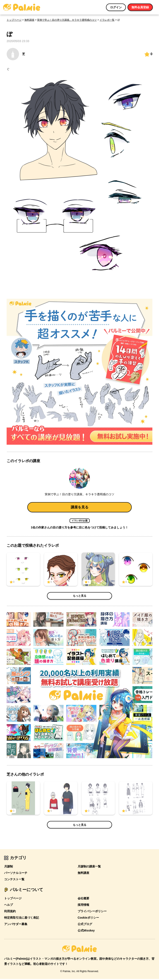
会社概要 (83, 899)
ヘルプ (8, 906)
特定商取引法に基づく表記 (22, 919)
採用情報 (83, 906)
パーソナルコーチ (16, 874)
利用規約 (10, 912)
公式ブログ (85, 925)
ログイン (116, 7)
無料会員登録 (140, 7)
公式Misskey (86, 931)
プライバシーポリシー (92, 912)
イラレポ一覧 (107, 20)
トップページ (14, 20)
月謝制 (8, 867)
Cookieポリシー (88, 919)
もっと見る (79, 597)
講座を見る (79, 508)
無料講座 (29, 20)
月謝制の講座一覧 (89, 867)
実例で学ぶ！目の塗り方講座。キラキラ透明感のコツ (67, 20)
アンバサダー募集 (16, 925)
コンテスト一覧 (14, 880)
